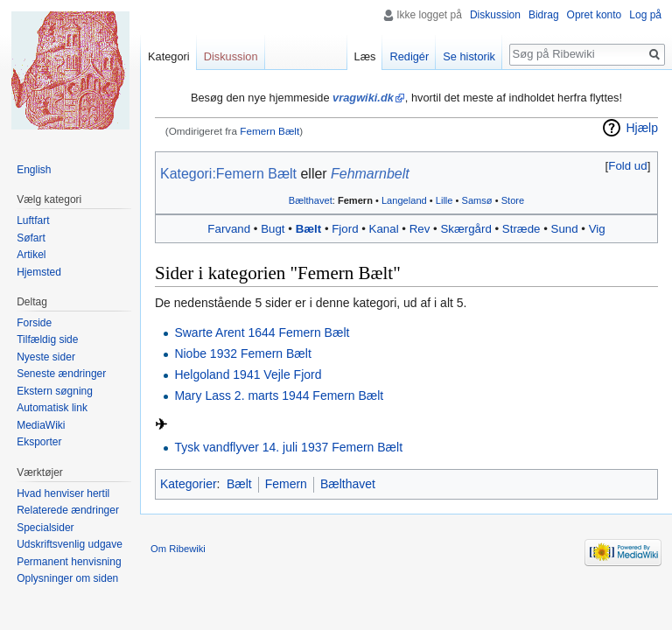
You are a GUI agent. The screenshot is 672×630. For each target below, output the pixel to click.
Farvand (229, 229)
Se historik (469, 56)
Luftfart (33, 220)
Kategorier (189, 484)
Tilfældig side (47, 339)
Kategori (169, 56)
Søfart (31, 238)
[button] (628, 166)
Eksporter (39, 442)
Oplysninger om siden (67, 578)
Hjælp (642, 128)
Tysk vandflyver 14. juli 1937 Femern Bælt (288, 447)
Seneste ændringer (61, 374)
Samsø (477, 200)
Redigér (409, 56)
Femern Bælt (269, 131)
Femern (355, 200)
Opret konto (595, 15)
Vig (597, 229)
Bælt (309, 229)
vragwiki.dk (363, 98)
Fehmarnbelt (370, 174)
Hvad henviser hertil (63, 493)
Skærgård (465, 229)
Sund (565, 229)
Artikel (31, 255)
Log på (645, 15)
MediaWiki (41, 425)
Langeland (404, 200)
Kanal (384, 229)
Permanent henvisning (69, 562)
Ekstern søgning (55, 391)
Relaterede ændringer (68, 510)
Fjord (345, 229)
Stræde (521, 229)
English (34, 170)
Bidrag (544, 15)
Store (513, 200)
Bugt (273, 229)
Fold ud (627, 166)
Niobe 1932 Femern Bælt (242, 353)
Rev (420, 229)
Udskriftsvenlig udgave (70, 544)
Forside (34, 323)
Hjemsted (39, 272)
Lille (444, 200)
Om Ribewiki (178, 549)
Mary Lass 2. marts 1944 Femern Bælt (279, 395)
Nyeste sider (46, 357)
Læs (365, 56)
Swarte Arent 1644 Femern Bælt (262, 332)
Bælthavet (311, 200)
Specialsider (45, 528)
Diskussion (495, 15)
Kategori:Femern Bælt (228, 174)
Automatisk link (52, 408)
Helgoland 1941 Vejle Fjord (248, 374)
